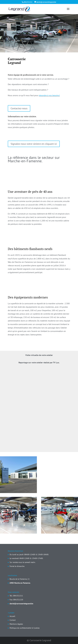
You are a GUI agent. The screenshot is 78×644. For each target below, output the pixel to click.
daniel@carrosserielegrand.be (21, 604)
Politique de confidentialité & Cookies (25, 628)
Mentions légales (16, 624)
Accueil (12, 616)
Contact (13, 620)
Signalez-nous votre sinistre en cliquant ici (34, 144)
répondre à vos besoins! (49, 95)
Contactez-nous (19, 108)
